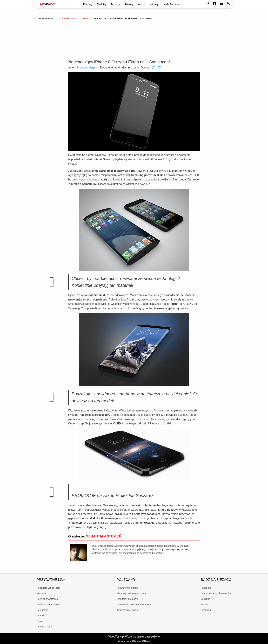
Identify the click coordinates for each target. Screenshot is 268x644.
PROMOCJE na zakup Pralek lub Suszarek (113, 495)
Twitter (204, 605)
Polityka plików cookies (49, 605)
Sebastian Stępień (87, 68)
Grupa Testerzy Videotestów (216, 593)
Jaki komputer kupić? (128, 610)
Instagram (206, 610)
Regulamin (42, 610)
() (153, 68)
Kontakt (41, 615)
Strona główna (67, 18)
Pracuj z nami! (44, 627)
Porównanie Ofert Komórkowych (134, 605)
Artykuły (129, 4)
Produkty (101, 4)
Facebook (206, 588)
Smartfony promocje (127, 599)
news (85, 18)
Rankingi (88, 4)
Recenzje (115, 4)
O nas (40, 621)
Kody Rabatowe (172, 4)
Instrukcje (154, 4)
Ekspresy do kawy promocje (131, 593)
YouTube (206, 599)
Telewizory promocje (127, 588)
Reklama (41, 593)
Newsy (141, 4)
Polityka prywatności (47, 599)
